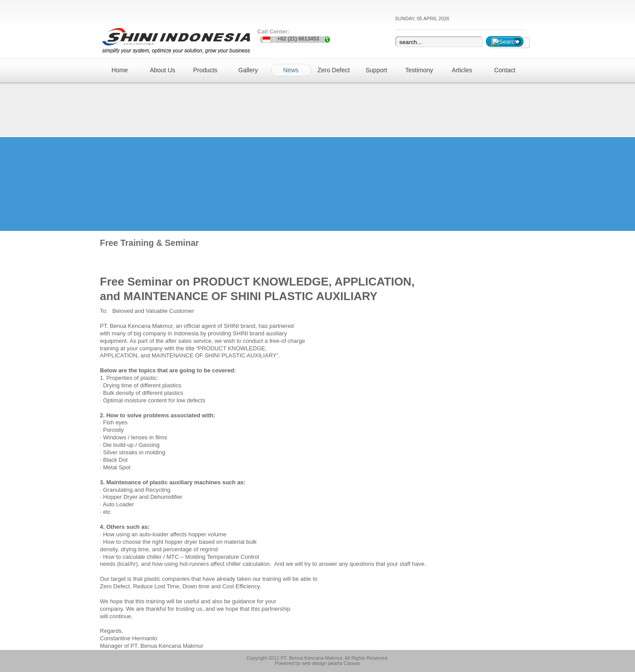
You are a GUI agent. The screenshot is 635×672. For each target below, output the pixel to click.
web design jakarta (322, 663)
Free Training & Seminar (149, 243)
